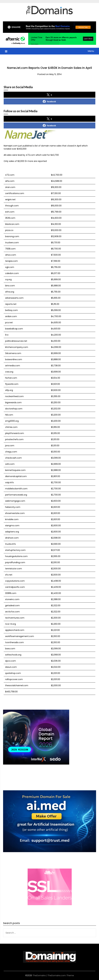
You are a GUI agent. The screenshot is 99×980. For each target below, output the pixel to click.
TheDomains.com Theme (61, 975)
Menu (91, 51)
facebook (49, 102)
